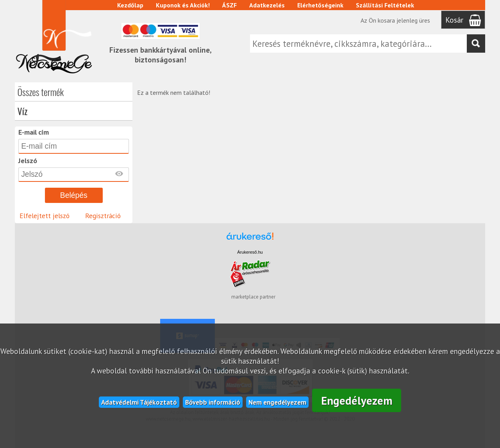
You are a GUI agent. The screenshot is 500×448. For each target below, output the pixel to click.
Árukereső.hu (250, 252)
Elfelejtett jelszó (45, 216)
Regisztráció (103, 216)
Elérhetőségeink (320, 5)
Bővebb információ (213, 402)
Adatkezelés (267, 5)
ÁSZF (229, 5)
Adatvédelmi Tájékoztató (139, 402)
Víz (22, 111)
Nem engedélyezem (277, 402)
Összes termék (40, 92)
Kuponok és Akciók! (183, 5)
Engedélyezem (357, 401)
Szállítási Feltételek (385, 5)
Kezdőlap (130, 5)
